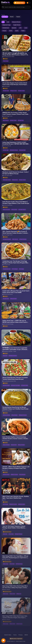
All (3, 22)
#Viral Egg (21, 269)
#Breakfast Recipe (14, 150)
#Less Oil (5, 356)
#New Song (6, 565)
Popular (18, 17)
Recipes (4, 31)
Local (26, 28)
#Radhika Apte (22, 505)
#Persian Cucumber (15, 385)
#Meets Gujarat (14, 475)
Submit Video (19, 3)
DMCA (26, 635)
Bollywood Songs (6, 25)
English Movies (17, 25)
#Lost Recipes (22, 475)
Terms (15, 635)
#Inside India (6, 299)
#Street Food (21, 120)
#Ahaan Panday (19, 535)
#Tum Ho (5, 535)
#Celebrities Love (7, 269)
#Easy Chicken (21, 445)
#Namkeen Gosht (7, 180)
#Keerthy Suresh (13, 505)
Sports (17, 31)
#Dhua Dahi (14, 210)
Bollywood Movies (16, 22)
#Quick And (14, 445)
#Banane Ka (15, 180)
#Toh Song (11, 535)
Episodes (14, 28)
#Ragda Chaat (13, 91)
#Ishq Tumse (19, 623)
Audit (8, 22)
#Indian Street (21, 91)
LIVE (20, 28)
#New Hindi (12, 623)
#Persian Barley (6, 415)
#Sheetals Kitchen (13, 356)
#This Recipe (15, 269)
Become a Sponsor (16, 639)
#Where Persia (6, 475)
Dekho (5, 2)
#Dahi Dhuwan (6, 210)
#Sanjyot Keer (22, 150)
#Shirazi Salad (6, 385)
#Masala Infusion (23, 415)
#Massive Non (13, 299)
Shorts (11, 31)
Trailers (23, 31)
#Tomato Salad (25, 385)
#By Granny (6, 120)
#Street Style (6, 91)
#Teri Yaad (12, 565)
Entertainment (6, 28)
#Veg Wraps (6, 61)
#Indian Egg (6, 150)
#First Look (5, 505)
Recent (12, 17)
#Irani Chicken (6, 445)
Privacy (21, 635)
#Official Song (19, 565)
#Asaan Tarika (22, 180)
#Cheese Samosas (7, 239)
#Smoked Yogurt (22, 210)
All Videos (5, 17)
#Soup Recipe (14, 415)
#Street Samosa (23, 239)
